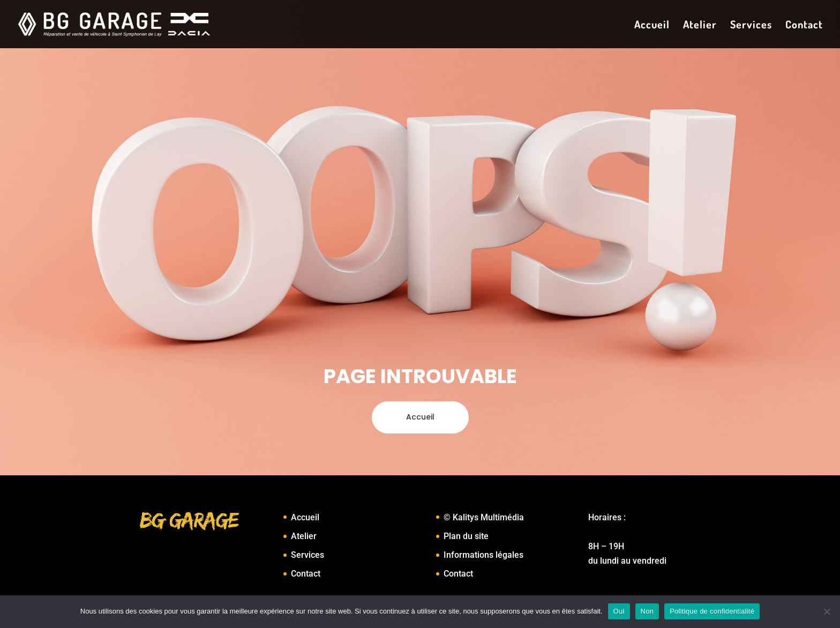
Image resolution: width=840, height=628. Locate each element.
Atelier (700, 26)
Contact (804, 26)
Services (751, 26)
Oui (619, 611)
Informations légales (483, 555)
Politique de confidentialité (712, 611)
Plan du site (466, 536)
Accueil (652, 26)
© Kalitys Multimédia (484, 517)
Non (647, 611)
